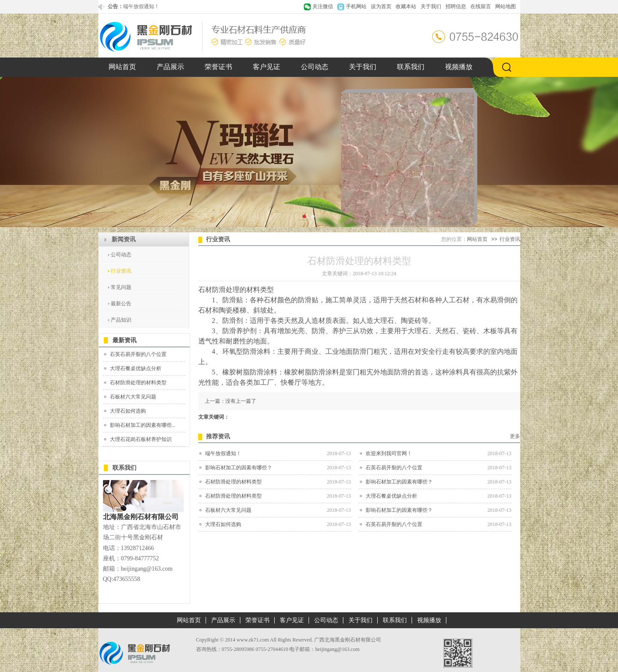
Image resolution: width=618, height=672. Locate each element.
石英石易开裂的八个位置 (138, 354)
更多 (515, 436)
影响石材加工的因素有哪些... (143, 425)
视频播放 (459, 67)
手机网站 (356, 6)
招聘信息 (456, 6)
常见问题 (121, 287)
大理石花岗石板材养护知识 (141, 439)
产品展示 (170, 67)
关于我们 (431, 6)
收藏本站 (406, 6)
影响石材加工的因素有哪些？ (239, 468)
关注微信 (323, 6)
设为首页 (381, 6)
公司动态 (315, 67)
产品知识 (121, 320)
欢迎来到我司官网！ (389, 453)
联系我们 (411, 67)
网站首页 (122, 67)
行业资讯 (121, 271)
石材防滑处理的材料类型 (138, 383)
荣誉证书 (218, 67)
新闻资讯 (124, 239)
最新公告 (121, 304)
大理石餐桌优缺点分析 (136, 368)
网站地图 (506, 6)
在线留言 (481, 6)
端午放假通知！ (141, 6)
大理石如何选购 (128, 411)
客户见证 (267, 67)
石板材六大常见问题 (133, 397)
